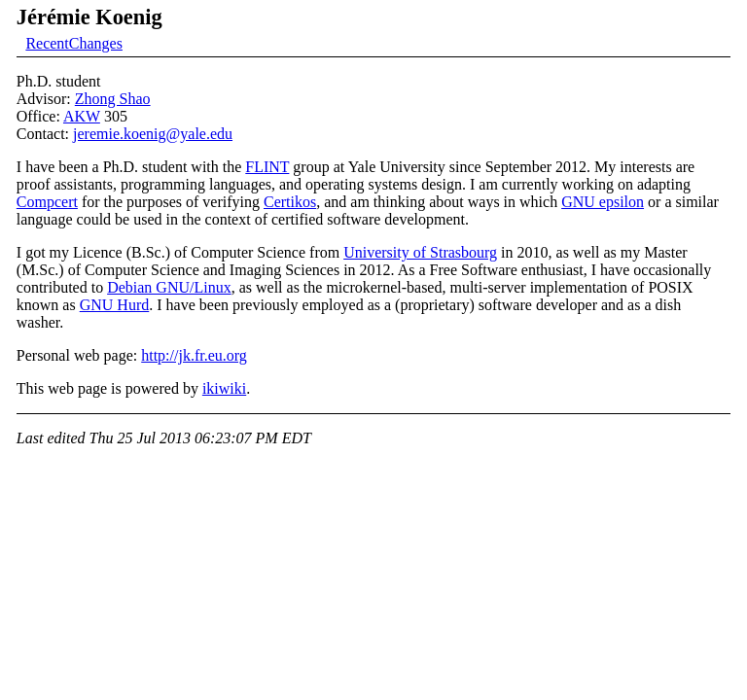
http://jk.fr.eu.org (194, 355)
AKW (82, 116)
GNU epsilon (603, 202)
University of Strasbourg (420, 252)
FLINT (267, 167)
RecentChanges (74, 43)
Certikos (290, 202)
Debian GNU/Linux (169, 287)
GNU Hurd (115, 305)
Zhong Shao (113, 99)
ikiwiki (224, 388)
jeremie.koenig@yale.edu (153, 134)
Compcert (47, 202)
